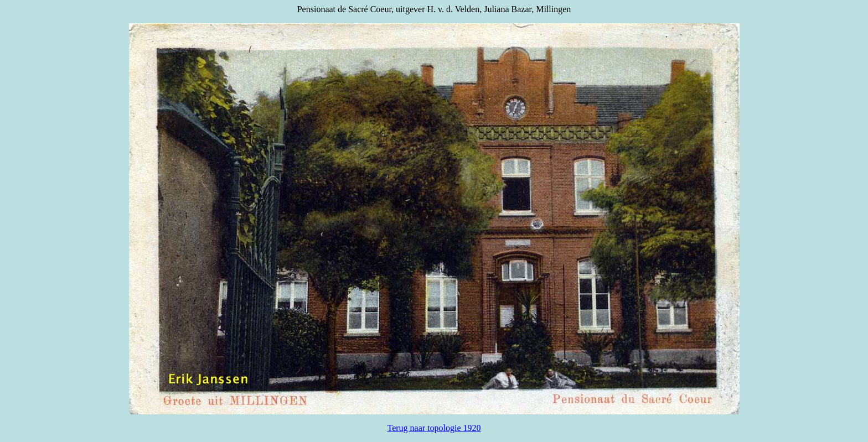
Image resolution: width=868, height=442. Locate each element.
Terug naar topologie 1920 (434, 428)
